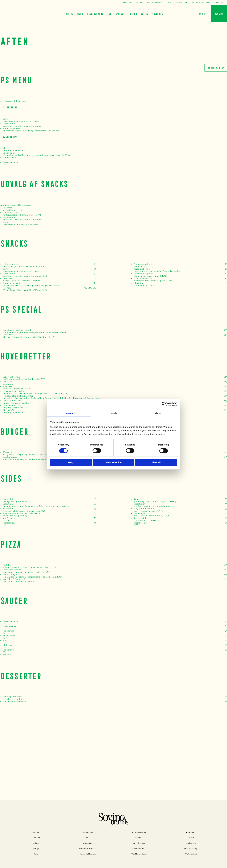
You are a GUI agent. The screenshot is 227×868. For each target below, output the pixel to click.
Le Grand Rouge (88, 843)
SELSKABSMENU (155, 3)
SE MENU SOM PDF (216, 68)
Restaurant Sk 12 (139, 849)
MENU (139, 3)
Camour (36, 838)
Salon (36, 854)
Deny (71, 462)
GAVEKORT (181, 3)
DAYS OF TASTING (201, 3)
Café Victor (191, 832)
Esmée (88, 838)
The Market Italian (139, 854)
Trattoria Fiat (191, 854)
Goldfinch (139, 838)
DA (200, 13)
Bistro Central (88, 832)
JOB (169, 3)
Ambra (36, 832)
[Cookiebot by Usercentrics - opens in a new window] (164, 404)
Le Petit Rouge (139, 843)
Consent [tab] (69, 413)
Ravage (36, 849)
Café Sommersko (139, 832)
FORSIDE (128, 3)
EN (205, 13)
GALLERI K (219, 3)
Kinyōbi (191, 838)
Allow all (156, 462)
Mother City (191, 843)
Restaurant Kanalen (88, 849)
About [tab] (158, 413)
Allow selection (113, 462)
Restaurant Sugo (191, 849)
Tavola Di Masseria (88, 854)
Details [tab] (114, 413)
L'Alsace (36, 843)
